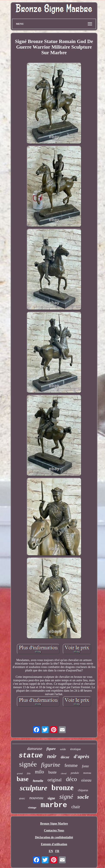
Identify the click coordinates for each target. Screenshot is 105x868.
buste (52, 772)
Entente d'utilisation (54, 844)
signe (51, 798)
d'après (81, 756)
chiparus (83, 790)
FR (57, 851)
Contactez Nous (54, 830)
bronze (63, 788)
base (23, 779)
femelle (38, 781)
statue (31, 756)
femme (71, 765)
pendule (75, 773)
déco (71, 779)
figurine (51, 765)
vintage (32, 807)
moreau (87, 773)
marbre (54, 805)
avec (22, 798)
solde (63, 749)
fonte (85, 766)
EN (51, 851)
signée (28, 764)
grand (20, 773)
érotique (76, 749)
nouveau (36, 798)
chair (76, 807)
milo (39, 772)
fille (29, 773)
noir (52, 756)
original (54, 780)
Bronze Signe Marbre (54, 824)
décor (65, 757)
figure (51, 749)
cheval (64, 773)
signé (66, 796)
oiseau (86, 780)
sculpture (34, 788)
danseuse (35, 749)
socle (83, 797)
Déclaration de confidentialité (54, 837)
